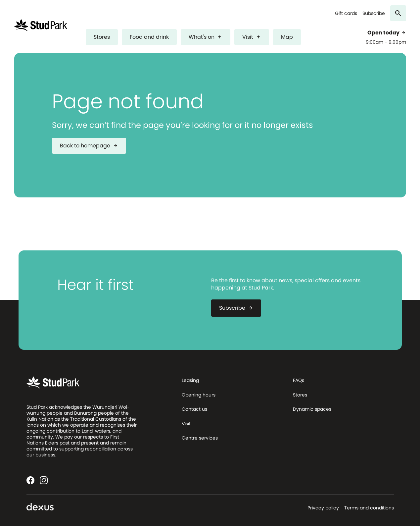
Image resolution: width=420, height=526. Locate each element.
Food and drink (149, 37)
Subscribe (374, 13)
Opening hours (199, 395)
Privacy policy (323, 508)
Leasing (190, 380)
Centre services (200, 438)
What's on (206, 37)
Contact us (194, 409)
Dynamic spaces (312, 409)
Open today (387, 33)
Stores (102, 37)
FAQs (299, 380)
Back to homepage (89, 146)
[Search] (398, 13)
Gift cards (346, 13)
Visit (252, 37)
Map (287, 37)
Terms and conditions (369, 508)
